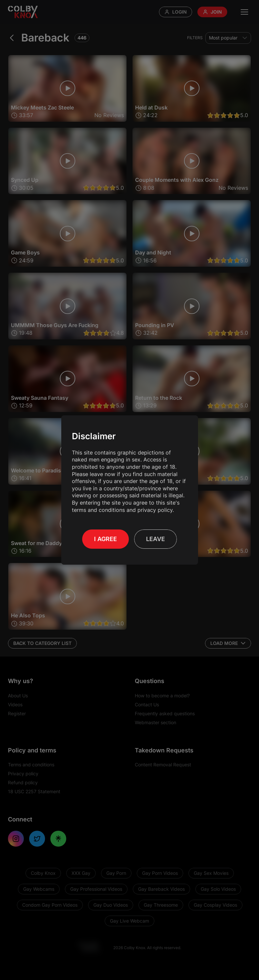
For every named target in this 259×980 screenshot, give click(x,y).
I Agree (105, 539)
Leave (155, 539)
